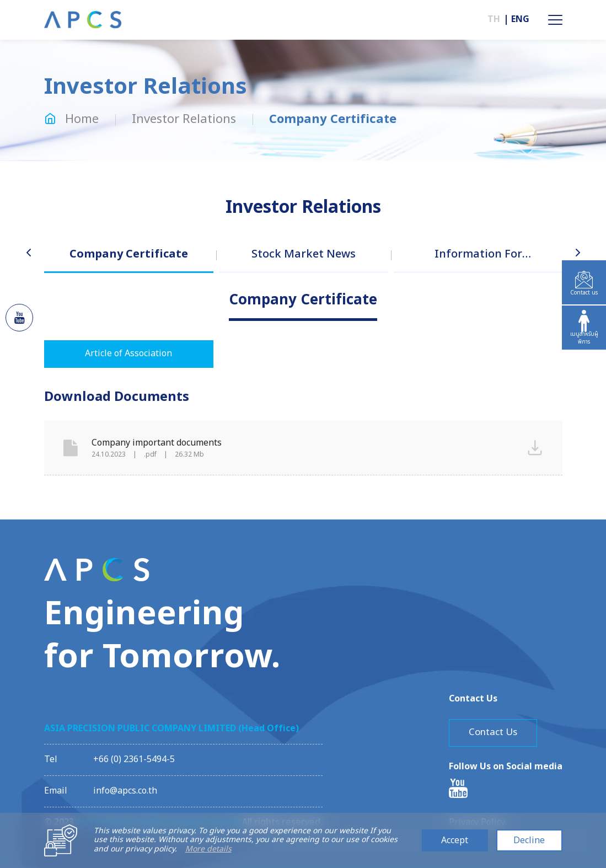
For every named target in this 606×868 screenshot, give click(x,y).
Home (71, 119)
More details (208, 850)
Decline (529, 840)
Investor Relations (184, 119)
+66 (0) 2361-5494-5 (134, 759)
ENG (520, 20)
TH (494, 20)
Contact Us (493, 732)
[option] (129, 265)
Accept (455, 840)
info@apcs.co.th (125, 791)
